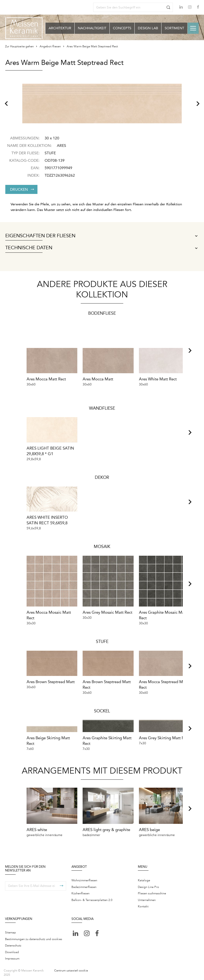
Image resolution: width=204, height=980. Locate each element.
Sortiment (174, 28)
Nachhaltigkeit (92, 28)
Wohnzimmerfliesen (84, 878)
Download (12, 950)
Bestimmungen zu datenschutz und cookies (34, 937)
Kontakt (143, 904)
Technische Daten (102, 248)
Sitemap (10, 930)
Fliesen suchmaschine (152, 891)
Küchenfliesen (80, 891)
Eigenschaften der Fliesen (102, 236)
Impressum (12, 956)
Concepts (122, 28)
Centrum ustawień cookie (71, 968)
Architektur (60, 28)
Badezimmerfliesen (84, 885)
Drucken (22, 190)
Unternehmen (147, 898)
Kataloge (144, 878)
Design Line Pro (148, 885)
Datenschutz (13, 943)
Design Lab (148, 28)
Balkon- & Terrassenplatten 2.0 (92, 898)
